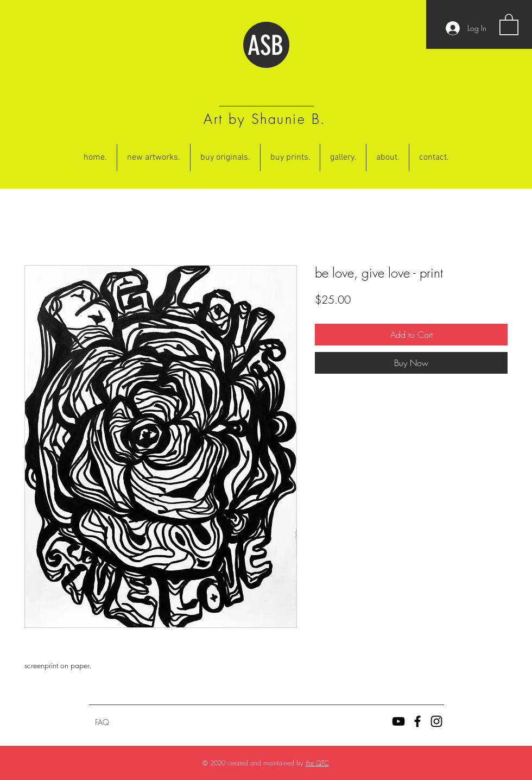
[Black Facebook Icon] (417, 721)
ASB (265, 46)
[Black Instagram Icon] (436, 721)
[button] (509, 24)
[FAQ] (102, 722)
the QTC (317, 763)
